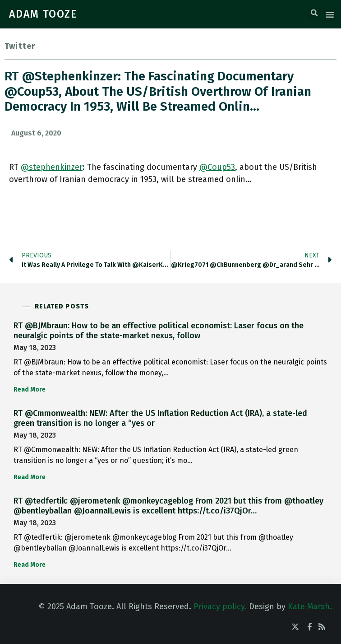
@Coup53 (217, 167)
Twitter (20, 46)
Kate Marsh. (310, 607)
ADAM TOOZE (43, 14)
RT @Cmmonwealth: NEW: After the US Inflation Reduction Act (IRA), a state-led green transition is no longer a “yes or (160, 418)
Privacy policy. (220, 607)
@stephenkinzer (52, 167)
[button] (314, 13)
